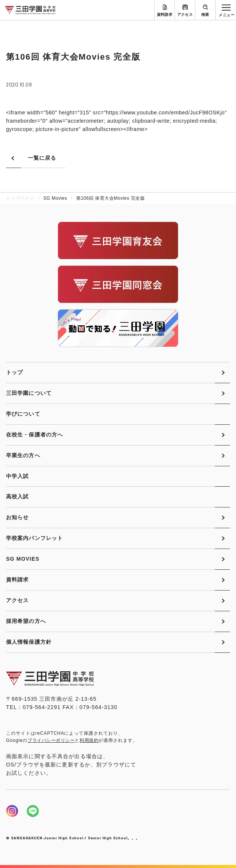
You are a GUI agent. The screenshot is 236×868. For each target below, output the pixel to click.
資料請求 (165, 15)
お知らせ (17, 517)
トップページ (20, 198)
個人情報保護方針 (29, 642)
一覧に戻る (42, 158)
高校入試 (17, 496)
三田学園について (29, 393)
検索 (205, 15)
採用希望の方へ (26, 621)
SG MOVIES (23, 559)
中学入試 (17, 476)
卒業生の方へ (23, 455)
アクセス (185, 15)
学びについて (23, 414)
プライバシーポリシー (51, 740)
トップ (15, 372)
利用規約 (89, 740)
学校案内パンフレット (34, 538)
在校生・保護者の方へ (34, 435)
